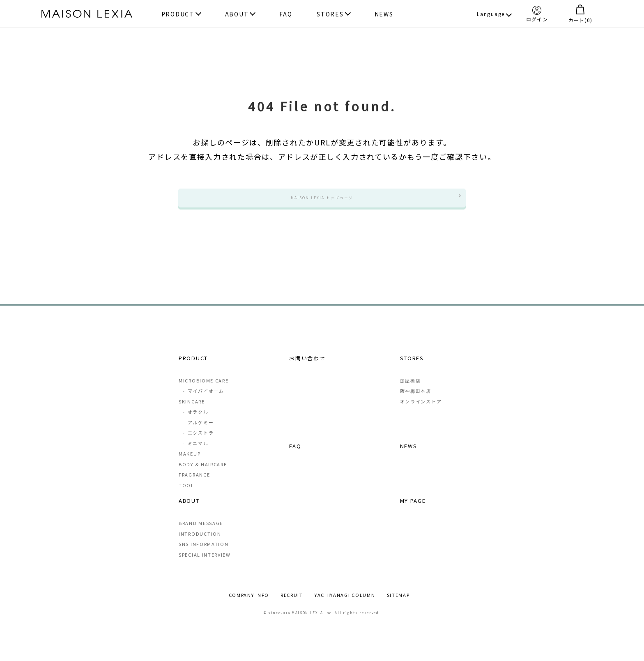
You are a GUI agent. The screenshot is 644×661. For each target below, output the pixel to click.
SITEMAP (398, 605)
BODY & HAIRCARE (203, 474)
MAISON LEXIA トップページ (322, 202)
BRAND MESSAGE (201, 533)
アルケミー (198, 432)
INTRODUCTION (200, 544)
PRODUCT (178, 14)
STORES (330, 14)
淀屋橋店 (411, 390)
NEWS (384, 14)
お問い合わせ (307, 367)
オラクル (195, 421)
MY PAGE (413, 510)
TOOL (186, 495)
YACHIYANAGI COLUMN (345, 605)
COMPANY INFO (249, 605)
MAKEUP (190, 463)
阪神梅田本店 (416, 401)
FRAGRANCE (194, 484)
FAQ (286, 14)
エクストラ (198, 442)
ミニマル (195, 453)
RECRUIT (292, 605)
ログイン (537, 14)
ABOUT (237, 14)
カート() (580, 14)
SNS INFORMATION (204, 554)
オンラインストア (421, 411)
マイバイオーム (203, 401)
